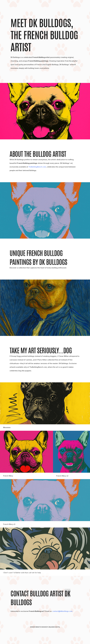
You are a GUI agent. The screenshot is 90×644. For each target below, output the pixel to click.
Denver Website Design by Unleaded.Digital (45, 627)
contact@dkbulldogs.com (62, 611)
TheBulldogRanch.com (37, 167)
